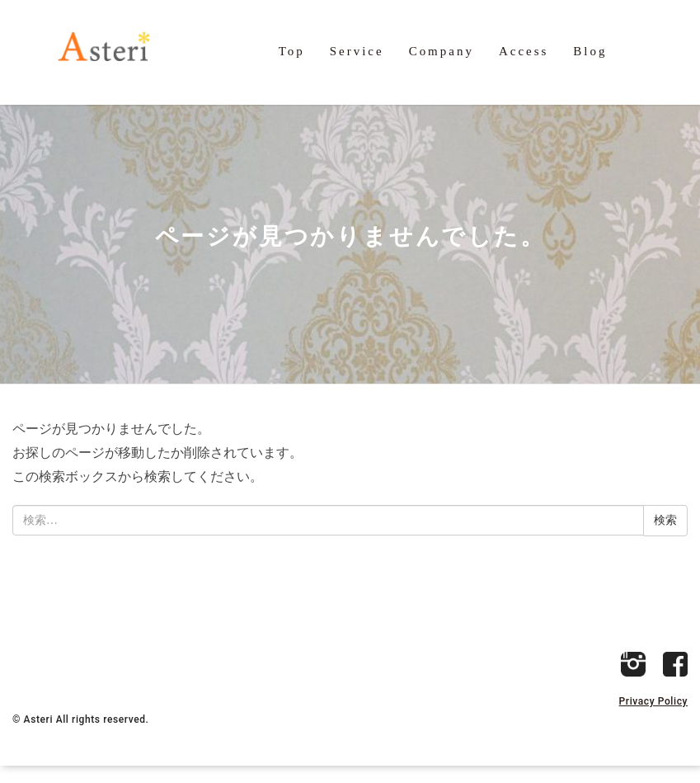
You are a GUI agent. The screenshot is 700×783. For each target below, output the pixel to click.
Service (357, 52)
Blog (590, 52)
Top (292, 52)
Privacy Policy (653, 719)
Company (442, 52)
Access (524, 52)
